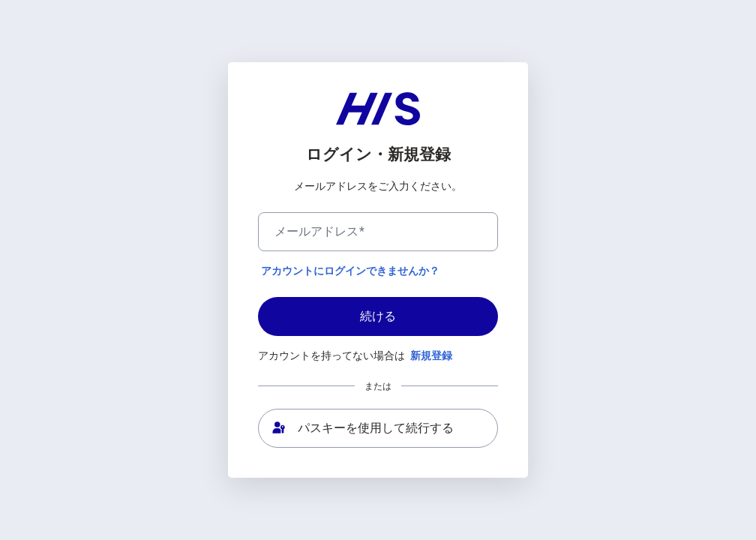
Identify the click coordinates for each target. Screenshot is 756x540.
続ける (378, 316)
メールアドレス (319, 232)
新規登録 (431, 355)
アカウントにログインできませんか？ (350, 271)
